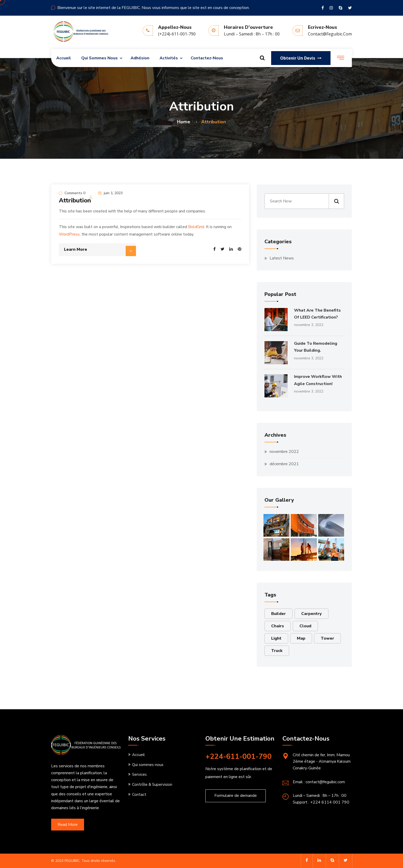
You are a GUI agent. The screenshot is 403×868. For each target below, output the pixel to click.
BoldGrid (196, 227)
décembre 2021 (284, 464)
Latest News (282, 258)
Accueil (64, 58)
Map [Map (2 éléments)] (301, 638)
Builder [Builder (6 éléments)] (278, 614)
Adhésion (140, 58)
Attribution (75, 200)
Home (185, 122)
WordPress (69, 234)
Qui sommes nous (99, 58)
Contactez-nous (207, 58)
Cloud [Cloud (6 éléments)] (305, 626)
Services (139, 774)
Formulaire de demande (236, 796)
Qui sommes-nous (148, 765)
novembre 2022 (284, 452)
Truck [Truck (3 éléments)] (277, 651)
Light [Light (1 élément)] (276, 638)
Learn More (100, 251)
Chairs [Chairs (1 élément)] (278, 626)
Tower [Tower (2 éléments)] (327, 638)
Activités (169, 58)
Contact (139, 795)
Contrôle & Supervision (152, 785)
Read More (68, 825)
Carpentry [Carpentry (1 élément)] (312, 614)
